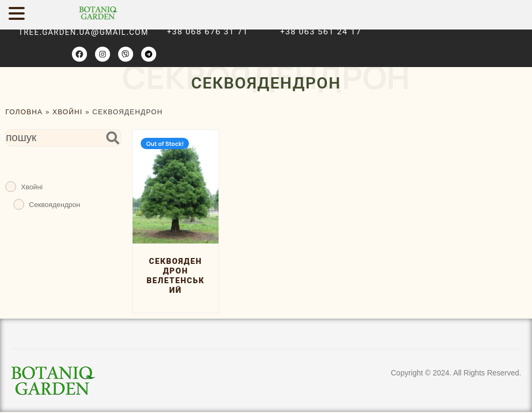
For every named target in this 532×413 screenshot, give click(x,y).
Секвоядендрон (54, 205)
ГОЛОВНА (24, 112)
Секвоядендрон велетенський (175, 276)
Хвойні (68, 112)
